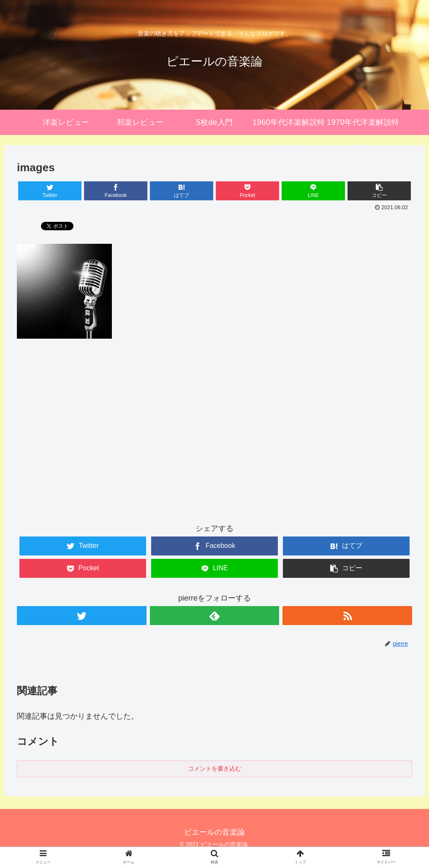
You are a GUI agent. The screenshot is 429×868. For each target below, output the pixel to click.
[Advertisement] (214, 439)
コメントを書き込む (214, 768)
